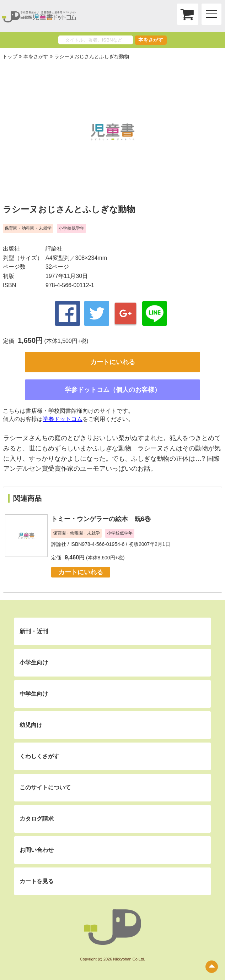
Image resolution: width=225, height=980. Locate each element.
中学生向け (34, 694)
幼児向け (31, 725)
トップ (10, 56)
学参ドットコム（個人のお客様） (113, 390)
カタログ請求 (37, 819)
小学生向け (34, 663)
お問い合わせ (37, 850)
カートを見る (37, 881)
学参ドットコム (63, 419)
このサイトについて (45, 787)
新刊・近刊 (34, 631)
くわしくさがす (39, 756)
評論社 (54, 249)
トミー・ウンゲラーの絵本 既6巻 (101, 519)
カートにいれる (113, 362)
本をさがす (151, 40)
